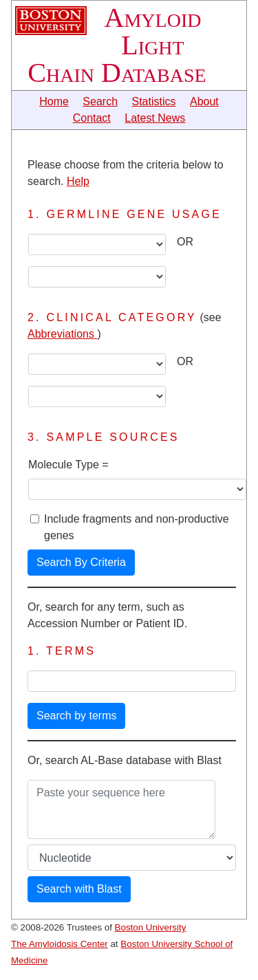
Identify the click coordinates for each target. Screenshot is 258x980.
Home (54, 101)
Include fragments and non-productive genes (137, 527)
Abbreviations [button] (62, 334)
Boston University (151, 927)
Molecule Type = (68, 465)
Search (100, 101)
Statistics (154, 101)
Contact (92, 118)
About (204, 101)
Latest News (155, 118)
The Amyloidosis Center (60, 944)
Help (78, 181)
